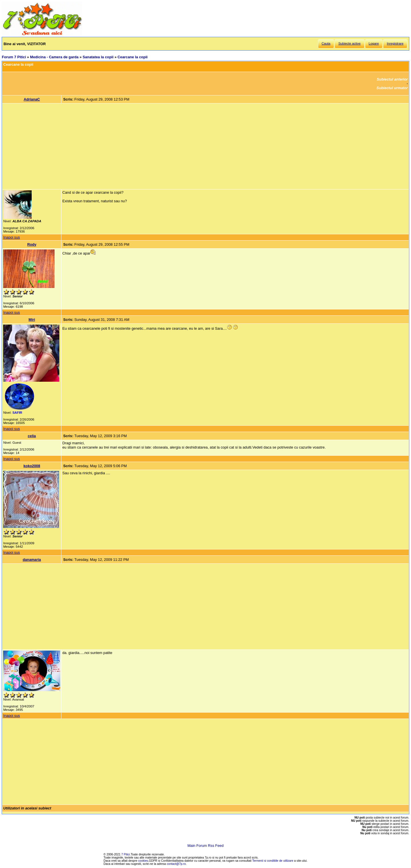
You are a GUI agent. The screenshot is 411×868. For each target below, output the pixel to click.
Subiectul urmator (392, 88)
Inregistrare (395, 43)
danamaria (32, 560)
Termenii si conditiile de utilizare (273, 861)
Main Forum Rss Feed (206, 846)
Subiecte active (349, 43)
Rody (32, 244)
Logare (374, 43)
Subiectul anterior (392, 79)
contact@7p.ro (176, 864)
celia (32, 436)
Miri (32, 320)
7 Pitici (126, 854)
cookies (143, 861)
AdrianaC (32, 99)
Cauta (326, 43)
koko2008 (32, 466)
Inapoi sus (11, 237)
